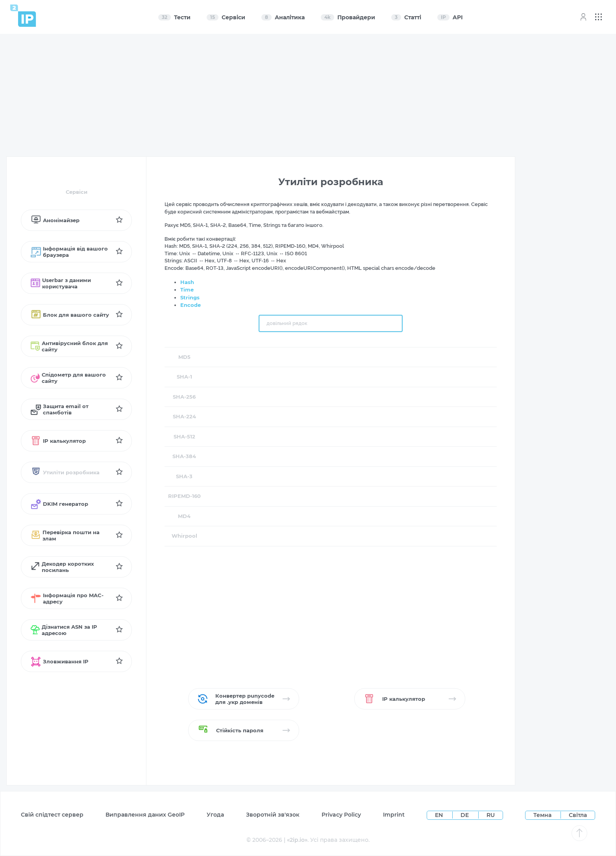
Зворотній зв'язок (273, 815)
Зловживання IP (60, 661)
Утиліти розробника (65, 472)
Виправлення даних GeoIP (145, 815)
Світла (578, 815)
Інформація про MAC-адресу (67, 598)
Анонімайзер (55, 220)
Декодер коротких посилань (62, 567)
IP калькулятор (58, 441)
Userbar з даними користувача (61, 283)
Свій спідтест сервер (52, 815)
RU (491, 815)
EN (440, 815)
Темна (542, 815)
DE (465, 815)
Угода (215, 815)
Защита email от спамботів (60, 409)
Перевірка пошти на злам (65, 535)
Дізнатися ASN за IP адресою (64, 630)
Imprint (394, 815)
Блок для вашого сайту (70, 315)
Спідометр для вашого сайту (68, 378)
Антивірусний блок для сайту (69, 346)
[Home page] (23, 16)
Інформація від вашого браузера (69, 252)
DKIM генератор (59, 504)
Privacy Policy (341, 815)
